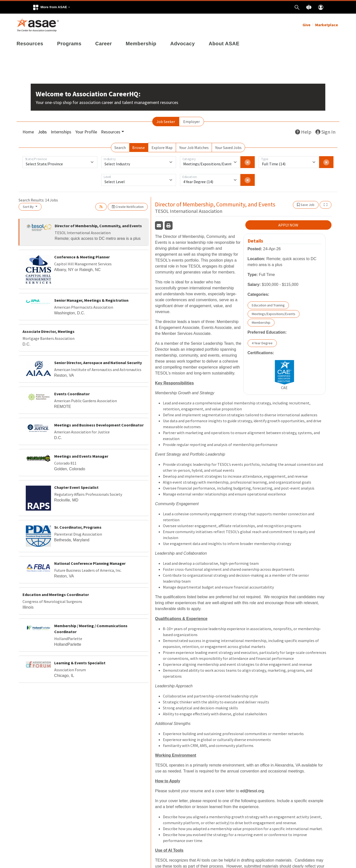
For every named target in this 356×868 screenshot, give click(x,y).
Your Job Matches (194, 148)
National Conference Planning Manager (90, 563)
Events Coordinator (72, 394)
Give (306, 25)
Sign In (325, 132)
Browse (139, 148)
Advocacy (183, 44)
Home (28, 132)
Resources (30, 44)
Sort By (29, 207)
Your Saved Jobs (228, 148)
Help (303, 132)
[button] (51, 7)
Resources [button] (111, 132)
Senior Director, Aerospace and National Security (98, 363)
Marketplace (327, 25)
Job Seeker (166, 122)
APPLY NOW (288, 225)
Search (120, 148)
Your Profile (86, 132)
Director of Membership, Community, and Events (98, 226)
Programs (69, 44)
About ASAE (224, 44)
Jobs (42, 132)
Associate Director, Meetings (49, 331)
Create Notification (128, 207)
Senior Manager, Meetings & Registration (91, 300)
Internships (61, 132)
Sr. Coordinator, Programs (78, 527)
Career (104, 44)
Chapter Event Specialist (76, 487)
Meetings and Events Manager (81, 456)
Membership (141, 44)
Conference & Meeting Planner (82, 257)
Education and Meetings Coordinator (56, 595)
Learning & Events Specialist (80, 663)
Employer (191, 122)
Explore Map (162, 148)
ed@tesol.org (252, 791)
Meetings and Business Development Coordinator (99, 425)
